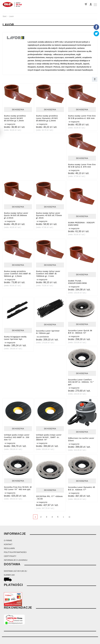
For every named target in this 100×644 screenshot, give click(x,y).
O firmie (8, 537)
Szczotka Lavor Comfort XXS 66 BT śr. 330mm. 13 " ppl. (81, 379)
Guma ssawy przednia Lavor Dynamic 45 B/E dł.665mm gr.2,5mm (47, 118)
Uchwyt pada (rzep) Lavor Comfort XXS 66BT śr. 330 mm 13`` (17, 434)
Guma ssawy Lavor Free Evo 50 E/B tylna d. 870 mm (82, 165)
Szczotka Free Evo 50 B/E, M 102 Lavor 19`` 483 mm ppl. (18, 485)
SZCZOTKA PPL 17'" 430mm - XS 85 (49, 494)
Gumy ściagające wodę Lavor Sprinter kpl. (15, 336)
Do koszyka (18, 110)
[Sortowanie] (95, 79)
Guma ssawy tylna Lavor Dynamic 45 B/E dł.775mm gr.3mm (49, 214)
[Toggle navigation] (95, 5)
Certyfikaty (10, 552)
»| (69, 513)
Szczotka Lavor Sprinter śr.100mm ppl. (48, 330)
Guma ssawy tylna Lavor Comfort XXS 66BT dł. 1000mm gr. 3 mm (48, 272)
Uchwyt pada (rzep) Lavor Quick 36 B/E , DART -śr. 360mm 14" (49, 434)
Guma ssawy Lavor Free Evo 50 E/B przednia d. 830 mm (82, 117)
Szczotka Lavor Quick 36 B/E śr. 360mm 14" (80, 330)
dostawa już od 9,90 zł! (15, 567)
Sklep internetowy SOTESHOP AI (87, 641)
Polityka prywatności (15, 548)
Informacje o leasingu (16, 556)
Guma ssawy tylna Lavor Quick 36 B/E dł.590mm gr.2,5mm (16, 214)
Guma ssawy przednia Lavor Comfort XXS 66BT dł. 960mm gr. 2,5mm (18, 272)
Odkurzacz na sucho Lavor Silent (81, 436)
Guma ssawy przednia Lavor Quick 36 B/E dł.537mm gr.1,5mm (15, 118)
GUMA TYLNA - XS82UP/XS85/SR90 (77, 280)
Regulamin (9, 545)
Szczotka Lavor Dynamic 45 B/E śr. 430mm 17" (82, 485)
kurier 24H (9, 571)
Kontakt (8, 541)
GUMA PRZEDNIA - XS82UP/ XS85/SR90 (82, 223)
